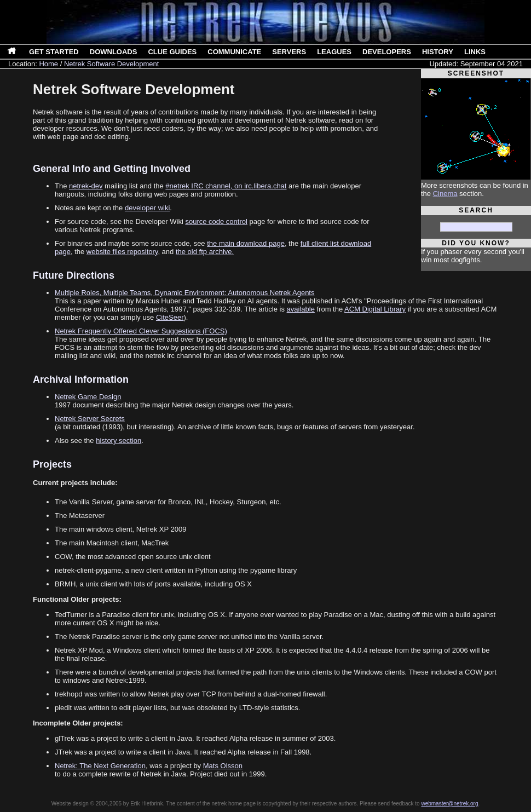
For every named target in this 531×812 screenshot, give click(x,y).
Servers (289, 52)
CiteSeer (170, 317)
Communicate (234, 52)
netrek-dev (86, 186)
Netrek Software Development (111, 64)
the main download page (246, 243)
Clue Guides (172, 52)
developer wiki (147, 208)
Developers (387, 52)
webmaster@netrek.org (449, 804)
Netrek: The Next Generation (100, 766)
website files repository (122, 252)
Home (48, 64)
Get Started (54, 52)
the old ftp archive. (205, 252)
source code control (216, 221)
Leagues (334, 52)
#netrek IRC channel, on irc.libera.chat (226, 186)
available (301, 309)
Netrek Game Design (88, 397)
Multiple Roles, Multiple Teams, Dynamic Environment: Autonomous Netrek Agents (184, 293)
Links (475, 52)
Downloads (114, 52)
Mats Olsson (223, 766)
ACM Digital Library (375, 309)
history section (119, 440)
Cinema (445, 194)
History (438, 52)
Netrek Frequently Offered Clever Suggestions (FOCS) (141, 331)
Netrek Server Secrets (90, 419)
